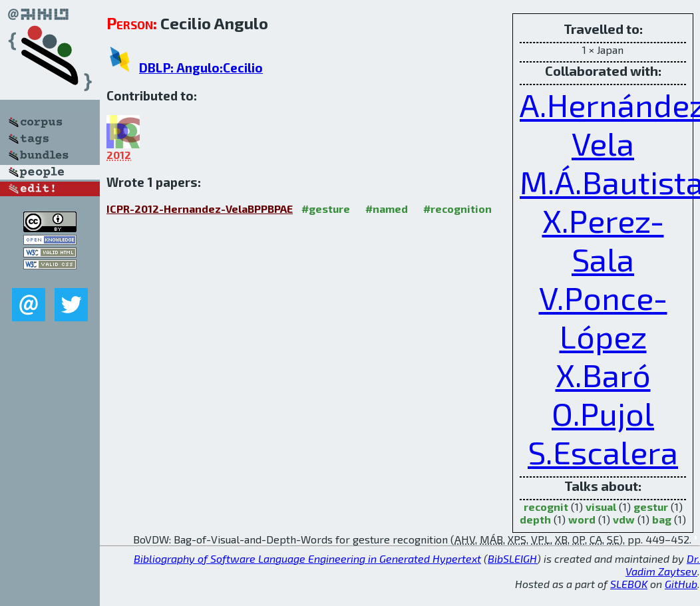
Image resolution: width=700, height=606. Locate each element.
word (582, 519)
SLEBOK (629, 584)
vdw (624, 519)
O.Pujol (603, 413)
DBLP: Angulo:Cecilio (201, 68)
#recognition (457, 209)
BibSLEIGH (512, 558)
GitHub (681, 584)
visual (601, 507)
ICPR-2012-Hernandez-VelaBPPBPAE (200, 209)
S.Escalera (603, 452)
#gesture (326, 209)
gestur (651, 507)
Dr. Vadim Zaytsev (663, 565)
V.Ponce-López (603, 317)
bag (662, 519)
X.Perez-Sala (603, 239)
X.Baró (603, 375)
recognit (546, 507)
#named (387, 209)
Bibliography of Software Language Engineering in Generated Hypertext (307, 558)
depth (535, 519)
